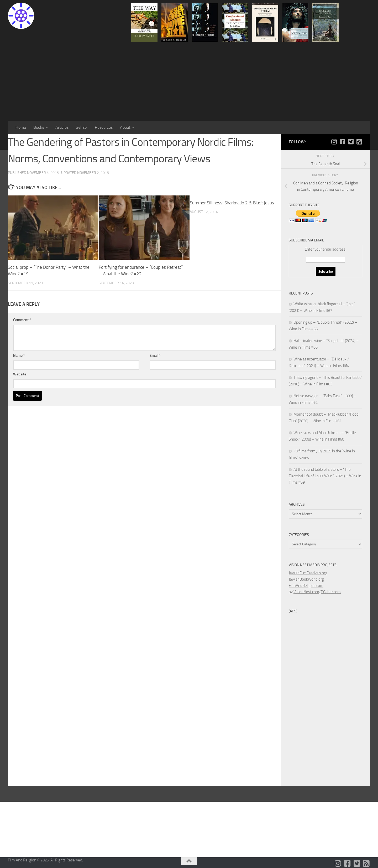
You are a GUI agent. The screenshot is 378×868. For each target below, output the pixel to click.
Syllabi (82, 127)
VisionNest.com (306, 592)
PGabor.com (331, 592)
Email (155, 356)
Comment (22, 320)
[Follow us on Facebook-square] (342, 142)
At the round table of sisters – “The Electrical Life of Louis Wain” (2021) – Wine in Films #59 (325, 476)
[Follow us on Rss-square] (359, 142)
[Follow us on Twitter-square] (351, 142)
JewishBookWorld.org (306, 579)
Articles (62, 127)
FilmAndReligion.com (306, 586)
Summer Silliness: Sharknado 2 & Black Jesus (232, 203)
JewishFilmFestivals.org (308, 573)
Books (39, 127)
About (125, 127)
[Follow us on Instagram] (334, 142)
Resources (104, 127)
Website (20, 374)
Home (21, 127)
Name (19, 356)
